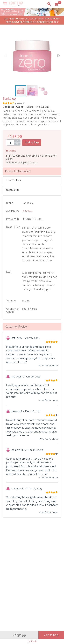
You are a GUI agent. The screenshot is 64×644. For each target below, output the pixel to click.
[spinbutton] (10, 142)
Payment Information (17, 555)
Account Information (17, 583)
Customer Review (16, 327)
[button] (58, 56)
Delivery (9, 551)
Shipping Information (17, 575)
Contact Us (11, 558)
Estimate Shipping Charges (22, 163)
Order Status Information (19, 579)
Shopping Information (17, 568)
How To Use (13, 180)
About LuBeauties (49, 551)
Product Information (18, 171)
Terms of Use (47, 558)
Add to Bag (32, 142)
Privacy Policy (47, 555)
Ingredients (12, 190)
